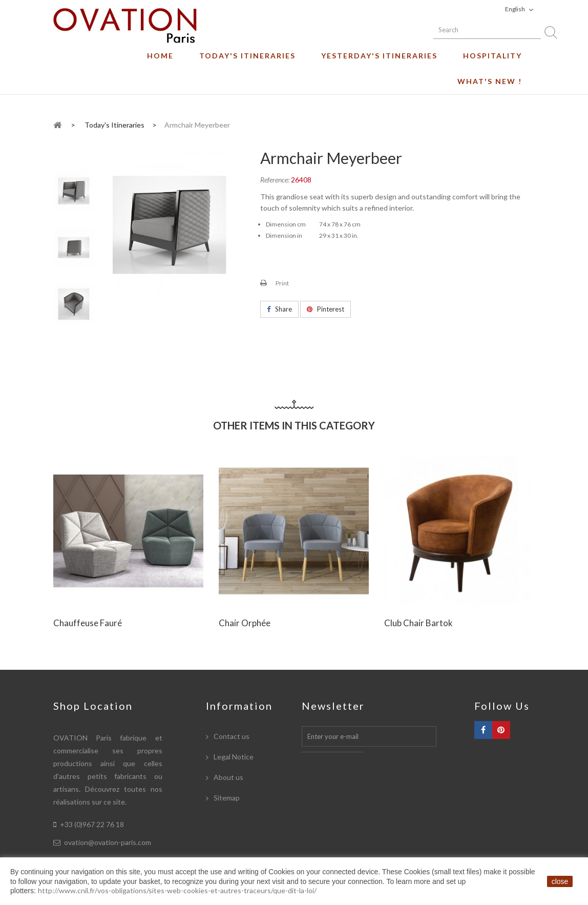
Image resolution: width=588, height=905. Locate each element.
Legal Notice (233, 757)
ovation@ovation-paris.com (108, 842)
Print (282, 283)
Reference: (275, 180)
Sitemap (226, 798)
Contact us (231, 736)
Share (279, 309)
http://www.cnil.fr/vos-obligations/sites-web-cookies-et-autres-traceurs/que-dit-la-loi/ (177, 890)
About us (228, 777)
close (560, 881)
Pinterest (325, 309)
